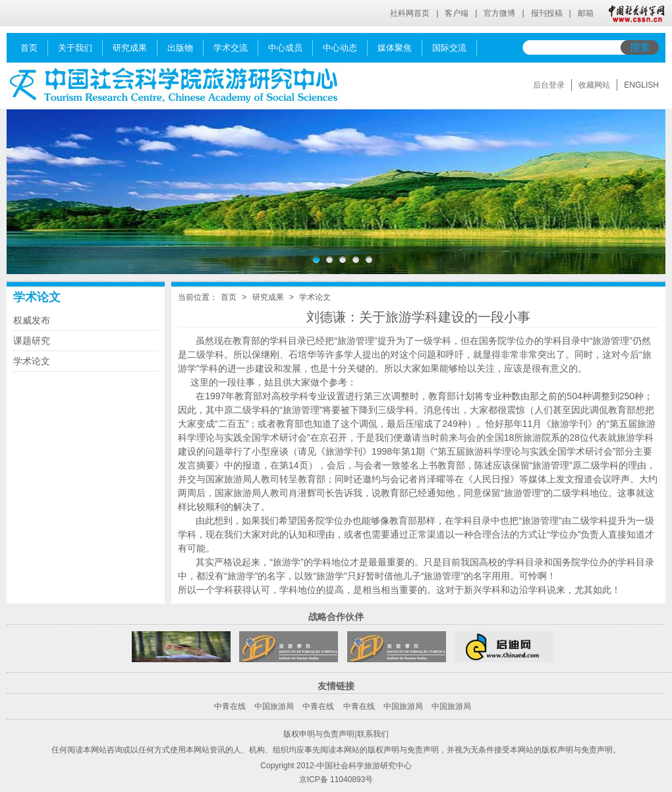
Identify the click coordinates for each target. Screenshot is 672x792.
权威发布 (32, 320)
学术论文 (37, 297)
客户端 (457, 13)
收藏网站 (594, 85)
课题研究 (32, 341)
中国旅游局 (274, 706)
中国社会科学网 (634, 13)
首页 (229, 297)
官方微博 (499, 13)
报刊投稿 (547, 13)
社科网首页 (410, 13)
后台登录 (549, 85)
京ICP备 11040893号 (336, 779)
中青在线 (230, 706)
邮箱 (586, 13)
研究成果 (268, 297)
